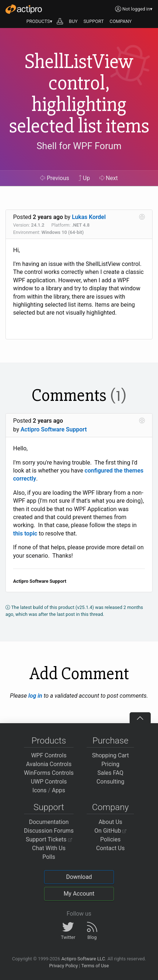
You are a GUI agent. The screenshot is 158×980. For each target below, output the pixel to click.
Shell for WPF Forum (79, 146)
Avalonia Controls (49, 764)
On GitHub (110, 831)
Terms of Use (95, 966)
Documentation (49, 822)
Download (79, 877)
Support (49, 807)
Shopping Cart (110, 755)
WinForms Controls (49, 773)
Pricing (111, 764)
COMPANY (121, 21)
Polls (49, 857)
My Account (79, 894)
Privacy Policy (64, 966)
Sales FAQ (110, 773)
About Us (110, 822)
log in (35, 696)
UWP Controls (49, 782)
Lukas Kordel (89, 217)
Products (49, 741)
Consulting (110, 782)
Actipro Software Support (54, 429)
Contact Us (110, 848)
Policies (110, 839)
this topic (25, 533)
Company (110, 807)
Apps (58, 790)
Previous (55, 178)
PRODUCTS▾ (39, 21)
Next (109, 178)
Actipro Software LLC (83, 959)
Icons (39, 790)
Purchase (110, 741)
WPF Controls (49, 755)
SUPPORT (94, 21)
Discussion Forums (49, 831)
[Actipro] (24, 9)
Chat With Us (49, 848)
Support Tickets (49, 839)
